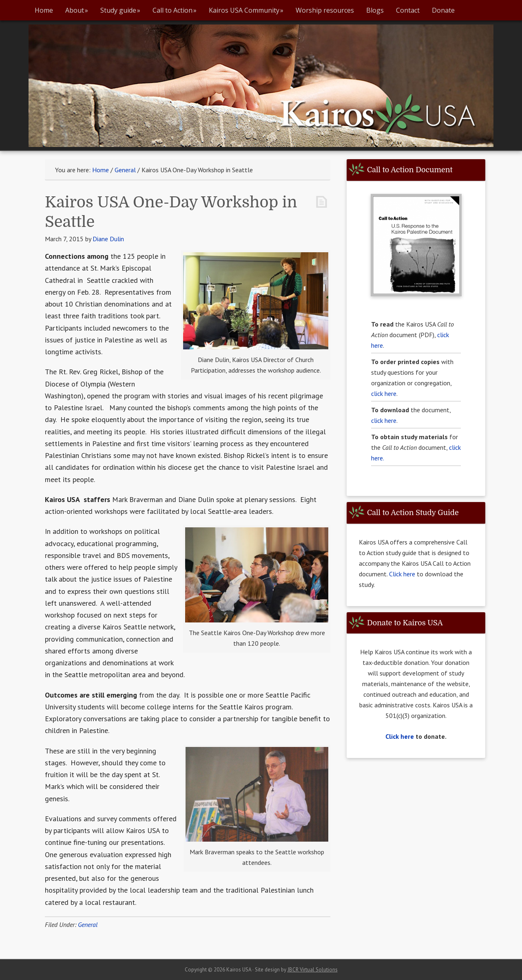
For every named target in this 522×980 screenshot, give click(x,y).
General (88, 924)
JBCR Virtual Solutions (313, 970)
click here (384, 393)
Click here (403, 574)
